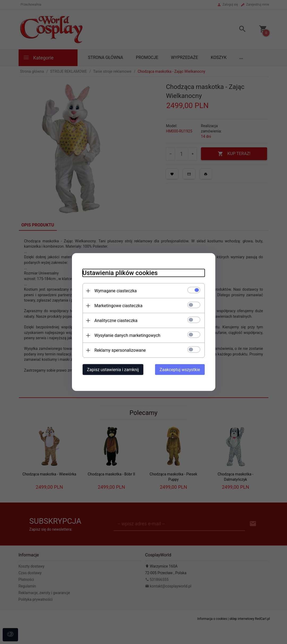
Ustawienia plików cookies (120, 273)
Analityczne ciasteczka (116, 321)
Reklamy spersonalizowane (120, 350)
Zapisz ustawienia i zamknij (113, 370)
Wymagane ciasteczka (116, 291)
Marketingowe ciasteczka (119, 306)
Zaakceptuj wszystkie (180, 370)
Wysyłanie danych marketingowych (127, 335)
